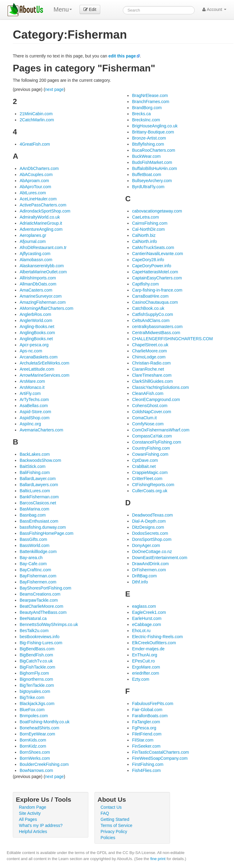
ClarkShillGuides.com (152, 381)
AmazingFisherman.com (43, 302)
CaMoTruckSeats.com (153, 247)
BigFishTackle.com (37, 667)
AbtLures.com (33, 193)
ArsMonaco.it (32, 387)
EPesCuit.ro (143, 661)
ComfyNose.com (148, 424)
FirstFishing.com (148, 764)
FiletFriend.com (147, 734)
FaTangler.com (146, 722)
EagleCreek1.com (149, 612)
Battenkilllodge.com (38, 552)
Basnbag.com (33, 515)
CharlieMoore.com (149, 351)
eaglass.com (144, 606)
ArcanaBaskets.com (39, 357)
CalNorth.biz (144, 235)
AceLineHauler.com (38, 199)
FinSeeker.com (146, 746)
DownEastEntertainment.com (160, 558)
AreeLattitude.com (37, 369)
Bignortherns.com (36, 679)
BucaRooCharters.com (154, 150)
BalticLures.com (35, 491)
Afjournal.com (33, 241)
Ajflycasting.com (35, 254)
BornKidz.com (33, 746)
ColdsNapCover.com (151, 412)
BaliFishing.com (35, 472)
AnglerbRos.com (35, 314)
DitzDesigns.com (148, 527)
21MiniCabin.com (36, 114)
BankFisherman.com (39, 497)
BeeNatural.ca (33, 618)
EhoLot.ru (141, 631)
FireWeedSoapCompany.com (160, 758)
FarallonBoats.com (150, 716)
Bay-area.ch (31, 558)
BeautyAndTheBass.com (43, 612)
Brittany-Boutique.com (153, 132)
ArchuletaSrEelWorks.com (44, 363)
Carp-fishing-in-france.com (157, 290)
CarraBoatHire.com (150, 296)
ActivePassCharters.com (43, 205)
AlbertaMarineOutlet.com (43, 272)
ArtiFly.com (30, 393)
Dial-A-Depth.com (149, 521)
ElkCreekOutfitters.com (154, 643)
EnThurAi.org (144, 655)
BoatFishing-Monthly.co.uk (44, 722)
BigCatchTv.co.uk (36, 661)
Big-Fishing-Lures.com (41, 643)
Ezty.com (141, 679)
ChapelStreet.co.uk (150, 345)
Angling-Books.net (37, 327)
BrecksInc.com (146, 120)
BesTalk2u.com (34, 631)
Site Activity (30, 813)
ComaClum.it (144, 418)
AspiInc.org (30, 424)
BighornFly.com (34, 673)
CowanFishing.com (150, 454)
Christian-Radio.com (151, 363)
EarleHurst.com (147, 618)
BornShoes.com (35, 752)
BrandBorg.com (147, 108)
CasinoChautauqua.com (155, 302)
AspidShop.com (34, 418)
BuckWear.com (146, 156)
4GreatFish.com (35, 144)
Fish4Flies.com (146, 770)
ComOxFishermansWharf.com (161, 430)
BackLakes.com (35, 454)
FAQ (105, 813)
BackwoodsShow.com (40, 460)
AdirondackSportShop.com (45, 211)
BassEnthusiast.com (39, 521)
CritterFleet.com (147, 479)
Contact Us (111, 807)
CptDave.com (145, 460)
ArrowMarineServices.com (44, 375)
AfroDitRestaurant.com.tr (43, 247)
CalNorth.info (144, 241)
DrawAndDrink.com (150, 564)
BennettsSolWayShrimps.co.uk (49, 624)
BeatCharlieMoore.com (41, 606)
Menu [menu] (63, 9)
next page (55, 89)
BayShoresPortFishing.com (45, 588)
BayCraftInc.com (35, 570)
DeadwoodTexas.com (152, 515)
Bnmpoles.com (34, 716)
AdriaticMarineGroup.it (41, 223)
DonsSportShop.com (152, 539)
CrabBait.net (144, 466)
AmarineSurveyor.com (41, 296)
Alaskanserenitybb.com (42, 266)
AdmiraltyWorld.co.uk (40, 217)
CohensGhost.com (150, 406)
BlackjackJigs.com (37, 704)
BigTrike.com (32, 697)
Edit (90, 9)
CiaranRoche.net (148, 369)
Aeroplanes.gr (33, 235)
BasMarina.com (34, 509)
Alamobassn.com (36, 260)
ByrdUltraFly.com (148, 187)
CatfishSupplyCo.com (152, 314)
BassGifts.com (33, 539)
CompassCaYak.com (152, 436)
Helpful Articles (33, 832)
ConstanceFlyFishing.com (156, 442)
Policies (108, 838)
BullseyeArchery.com (152, 181)
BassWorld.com (34, 545)
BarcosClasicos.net (38, 503)
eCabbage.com (146, 624)
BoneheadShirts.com (39, 728)
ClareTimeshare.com (152, 375)
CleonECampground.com (156, 399)
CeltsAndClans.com (151, 320)
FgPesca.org (144, 728)
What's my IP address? (41, 825)
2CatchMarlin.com (37, 120)
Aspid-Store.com (35, 412)
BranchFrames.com (151, 102)
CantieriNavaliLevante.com (157, 254)
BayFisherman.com (38, 576)
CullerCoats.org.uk (150, 491)
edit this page (122, 56)
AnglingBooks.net (36, 339)
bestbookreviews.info (39, 637)
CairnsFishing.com (150, 223)
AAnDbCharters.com (39, 168)
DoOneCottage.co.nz (152, 552)
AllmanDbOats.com (38, 284)
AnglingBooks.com (37, 333)
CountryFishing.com (151, 448)
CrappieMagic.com (150, 472)
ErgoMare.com (146, 667)
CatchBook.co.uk (148, 308)
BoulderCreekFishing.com (44, 764)
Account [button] (214, 9)
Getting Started (115, 819)
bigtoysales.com (35, 691)
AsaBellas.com (34, 406)
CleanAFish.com (148, 393)
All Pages (28, 819)
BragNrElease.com (150, 95)
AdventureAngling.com (41, 229)
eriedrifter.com (145, 673)
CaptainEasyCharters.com (157, 278)
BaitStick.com (32, 466)
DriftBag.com (144, 576)
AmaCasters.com (36, 290)
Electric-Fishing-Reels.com (157, 637)
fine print (158, 859)
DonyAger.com (146, 545)
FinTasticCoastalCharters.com (160, 752)
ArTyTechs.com (34, 399)
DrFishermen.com (149, 570)
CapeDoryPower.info (151, 266)
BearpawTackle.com (39, 600)
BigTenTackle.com (37, 685)
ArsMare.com (32, 381)
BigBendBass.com (37, 649)
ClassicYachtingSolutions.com (160, 387)
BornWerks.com (35, 758)
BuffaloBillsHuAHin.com (154, 168)
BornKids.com (33, 740)
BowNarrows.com (36, 770)
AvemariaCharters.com (41, 430)
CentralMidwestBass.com (156, 333)
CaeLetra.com (145, 217)
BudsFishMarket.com (152, 162)
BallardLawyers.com (39, 485)
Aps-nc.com (31, 351)
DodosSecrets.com (150, 533)
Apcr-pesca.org (34, 345)
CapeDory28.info (148, 260)
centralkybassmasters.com (157, 327)
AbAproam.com (34, 181)
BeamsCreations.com (40, 594)
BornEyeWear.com (37, 734)
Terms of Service (116, 825)
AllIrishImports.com (38, 278)
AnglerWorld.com (36, 320)
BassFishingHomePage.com (46, 533)
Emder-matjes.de (148, 649)
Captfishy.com (145, 284)
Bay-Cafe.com (33, 564)
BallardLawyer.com (37, 479)
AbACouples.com (36, 175)
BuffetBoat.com (146, 175)
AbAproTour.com (35, 187)
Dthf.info (140, 582)
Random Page (33, 807)
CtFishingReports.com (153, 485)
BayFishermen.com (38, 582)
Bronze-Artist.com (149, 138)
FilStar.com (143, 740)
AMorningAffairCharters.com (46, 308)
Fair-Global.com (147, 710)
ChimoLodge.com (149, 357)
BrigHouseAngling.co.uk (155, 126)
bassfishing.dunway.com (43, 527)
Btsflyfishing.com (148, 144)
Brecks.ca (141, 114)
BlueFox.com (32, 710)
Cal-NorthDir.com (148, 229)
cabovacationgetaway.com (157, 211)
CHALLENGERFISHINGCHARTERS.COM (172, 339)
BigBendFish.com (36, 655)
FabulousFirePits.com (152, 704)
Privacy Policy (114, 832)
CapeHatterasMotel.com (155, 272)
